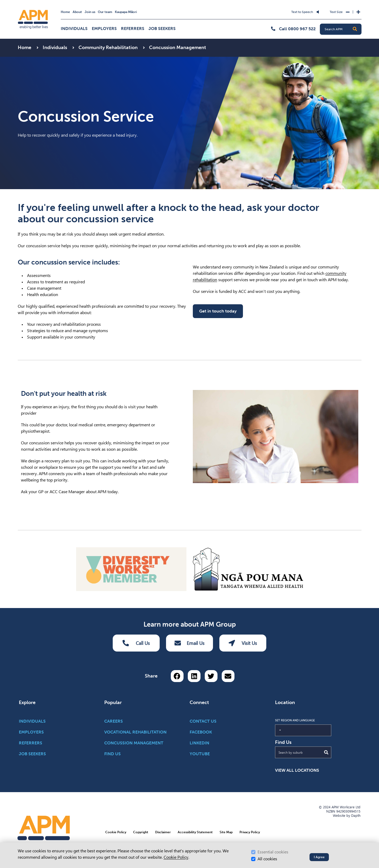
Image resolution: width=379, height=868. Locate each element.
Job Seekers (162, 29)
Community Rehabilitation (109, 47)
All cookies (267, 859)
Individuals (74, 29)
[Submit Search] (326, 752)
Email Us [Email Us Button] (189, 643)
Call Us (136, 643)
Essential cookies (273, 852)
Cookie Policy (176, 857)
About (77, 12)
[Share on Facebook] (177, 676)
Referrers (133, 29)
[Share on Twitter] (211, 676)
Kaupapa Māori (126, 12)
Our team (105, 12)
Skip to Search (138, 9)
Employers (104, 29)
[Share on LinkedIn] (194, 676)
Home (65, 12)
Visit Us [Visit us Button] (243, 643)
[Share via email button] (228, 676)
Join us (90, 12)
